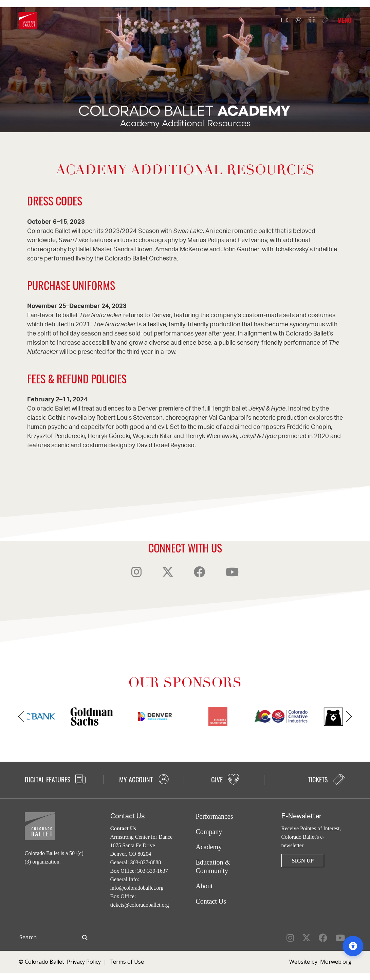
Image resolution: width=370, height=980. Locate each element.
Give (312, 21)
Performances (215, 816)
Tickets (326, 20)
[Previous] (21, 716)
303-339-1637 (153, 871)
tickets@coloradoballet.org (140, 905)
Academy (209, 847)
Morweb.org (336, 962)
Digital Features (55, 779)
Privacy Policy (84, 962)
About (204, 886)
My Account (298, 21)
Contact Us (211, 901)
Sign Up (303, 861)
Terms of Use (127, 962)
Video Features (285, 20)
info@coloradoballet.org (137, 888)
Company (209, 832)
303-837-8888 (146, 862)
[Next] (349, 716)
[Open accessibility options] (353, 946)
